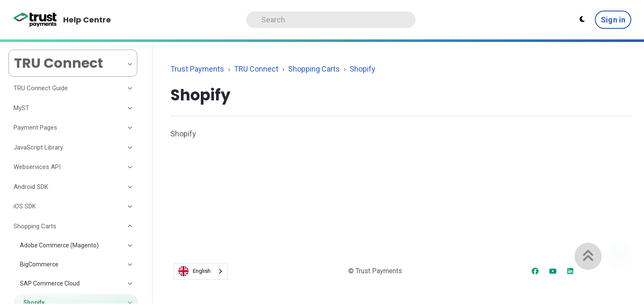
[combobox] (201, 271)
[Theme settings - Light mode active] (582, 19)
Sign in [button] (613, 20)
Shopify (362, 69)
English (194, 271)
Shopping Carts (314, 69)
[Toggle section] (130, 89)
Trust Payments (197, 69)
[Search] (331, 20)
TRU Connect (256, 69)
